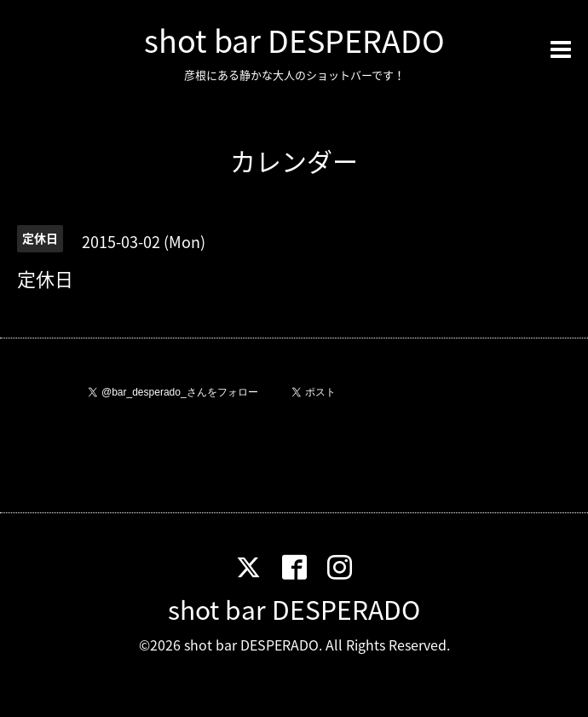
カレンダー (294, 161)
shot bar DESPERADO (294, 40)
